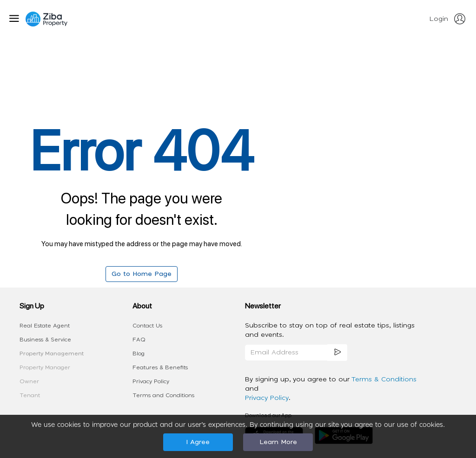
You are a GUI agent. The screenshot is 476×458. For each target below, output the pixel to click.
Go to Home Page (142, 274)
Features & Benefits (160, 367)
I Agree (198, 442)
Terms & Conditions (384, 379)
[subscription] (337, 353)
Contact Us (147, 326)
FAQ (139, 340)
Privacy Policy (151, 381)
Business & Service (45, 340)
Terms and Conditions (163, 395)
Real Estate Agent (45, 326)
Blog (139, 353)
